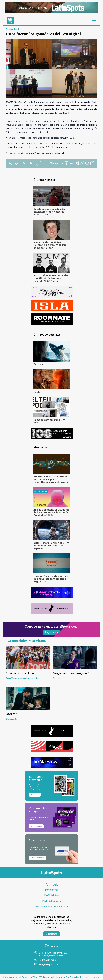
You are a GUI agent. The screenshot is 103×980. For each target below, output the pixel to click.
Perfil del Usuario (52, 901)
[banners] (51, 8)
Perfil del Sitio (52, 895)
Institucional (51, 890)
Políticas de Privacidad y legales (52, 907)
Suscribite (35, 795)
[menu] (94, 21)
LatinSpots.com (25, 977)
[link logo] (10, 21)
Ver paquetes (36, 826)
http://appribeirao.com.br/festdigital (47, 153)
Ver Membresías (38, 858)
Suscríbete (52, 934)
